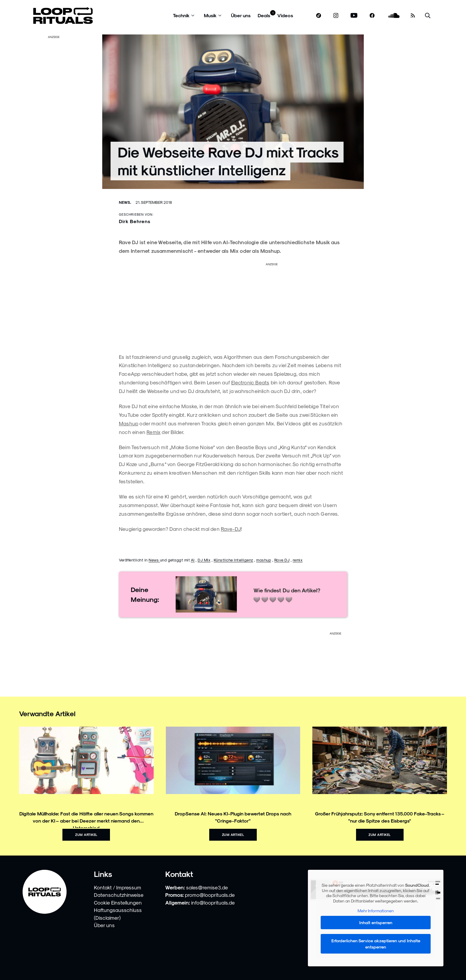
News (154, 560)
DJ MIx (204, 560)
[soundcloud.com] (394, 16)
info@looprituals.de (213, 902)
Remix (154, 432)
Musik (210, 15)
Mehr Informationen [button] (376, 911)
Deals (264, 15)
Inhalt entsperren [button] (376, 923)
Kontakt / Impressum (118, 887)
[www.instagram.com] (336, 16)
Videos (285, 15)
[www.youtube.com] (354, 16)
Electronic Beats (250, 382)
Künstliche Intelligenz (233, 560)
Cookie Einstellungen (118, 902)
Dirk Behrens (135, 221)
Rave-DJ (231, 529)
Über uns (241, 15)
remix (298, 560)
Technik (181, 15)
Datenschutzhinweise (119, 895)
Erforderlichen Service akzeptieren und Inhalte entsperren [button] (376, 944)
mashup (264, 560)
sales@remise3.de (207, 887)
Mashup (129, 423)
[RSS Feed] (413, 15)
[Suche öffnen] (428, 16)
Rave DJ (282, 560)
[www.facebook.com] (372, 16)
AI (193, 560)
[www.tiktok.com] (319, 15)
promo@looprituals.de (210, 895)
